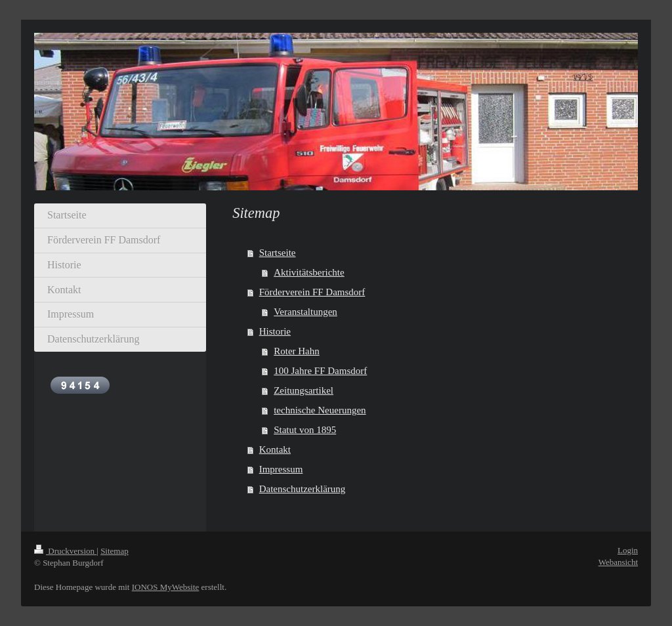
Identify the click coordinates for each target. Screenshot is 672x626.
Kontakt (275, 449)
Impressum (281, 469)
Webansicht (618, 562)
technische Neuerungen (320, 410)
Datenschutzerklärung (303, 489)
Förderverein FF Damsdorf (312, 292)
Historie (275, 331)
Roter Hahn (297, 351)
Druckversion (65, 551)
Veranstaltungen (305, 312)
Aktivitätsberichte (309, 272)
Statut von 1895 (305, 430)
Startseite (278, 253)
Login (628, 550)
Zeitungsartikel (304, 390)
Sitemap (115, 551)
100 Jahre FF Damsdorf (320, 371)
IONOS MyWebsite (166, 587)
